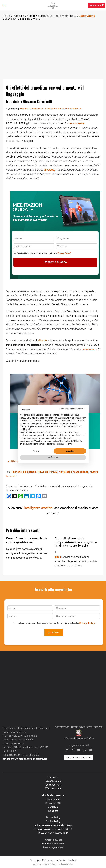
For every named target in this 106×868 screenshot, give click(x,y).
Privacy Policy (64, 253)
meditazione (87, 16)
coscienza (49, 170)
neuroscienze (76, 124)
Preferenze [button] (53, 457)
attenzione (89, 348)
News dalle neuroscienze (73, 471)
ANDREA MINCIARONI (31, 109)
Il (55, 552)
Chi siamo (53, 776)
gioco (58, 556)
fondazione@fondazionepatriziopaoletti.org (25, 758)
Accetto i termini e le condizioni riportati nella (44, 253)
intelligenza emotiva (38, 507)
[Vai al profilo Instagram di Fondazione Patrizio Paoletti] (73, 749)
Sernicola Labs (67, 863)
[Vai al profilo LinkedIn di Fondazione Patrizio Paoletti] (91, 749)
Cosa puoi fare (53, 784)
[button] (4, 5)
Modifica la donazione (53, 795)
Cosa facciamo (53, 780)
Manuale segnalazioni (53, 843)
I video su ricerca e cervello (63, 109)
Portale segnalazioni (53, 847)
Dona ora (97, 5)
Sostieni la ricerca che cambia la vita (55, 392)
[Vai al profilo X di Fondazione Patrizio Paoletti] (85, 749)
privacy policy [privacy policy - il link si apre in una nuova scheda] (80, 418)
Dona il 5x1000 (53, 802)
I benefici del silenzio (24, 471)
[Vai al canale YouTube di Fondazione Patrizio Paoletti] (79, 749)
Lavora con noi (53, 798)
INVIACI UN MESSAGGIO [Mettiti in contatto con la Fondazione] (79, 757)
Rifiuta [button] (36, 451)
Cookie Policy (53, 821)
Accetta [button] (70, 451)
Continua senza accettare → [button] (72, 409)
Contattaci (53, 806)
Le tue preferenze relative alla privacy (53, 824)
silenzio (42, 340)
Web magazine (53, 788)
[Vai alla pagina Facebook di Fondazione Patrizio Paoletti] (67, 749)
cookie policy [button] (26, 429)
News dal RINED (47, 471)
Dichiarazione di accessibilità (53, 832)
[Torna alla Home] (53, 5)
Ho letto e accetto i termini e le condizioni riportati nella (56, 622)
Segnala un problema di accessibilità (53, 828)
